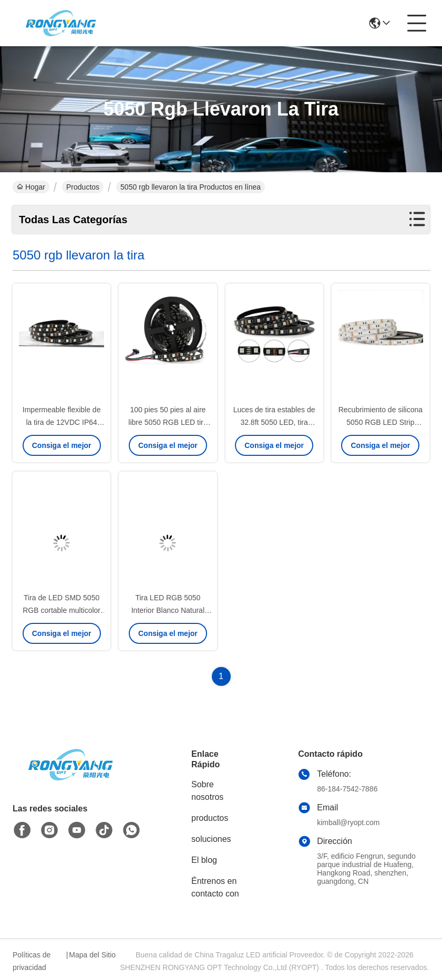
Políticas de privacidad (32, 961)
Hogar (31, 187)
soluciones (211, 839)
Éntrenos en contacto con (215, 887)
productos (210, 818)
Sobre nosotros (207, 791)
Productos (83, 187)
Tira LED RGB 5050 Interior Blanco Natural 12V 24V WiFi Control (168, 610)
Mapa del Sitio (92, 955)
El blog (204, 860)
